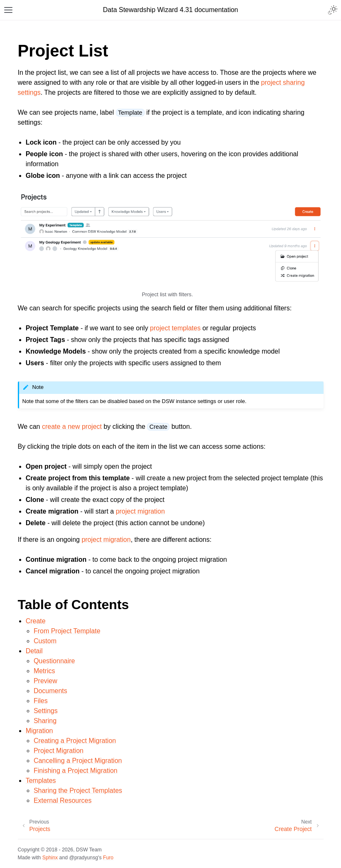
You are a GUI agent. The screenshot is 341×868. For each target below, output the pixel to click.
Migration (39, 731)
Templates (41, 781)
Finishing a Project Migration (76, 771)
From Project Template (67, 631)
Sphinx (50, 858)
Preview (45, 681)
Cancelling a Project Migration (78, 761)
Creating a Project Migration (75, 741)
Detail (34, 651)
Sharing (45, 721)
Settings (46, 711)
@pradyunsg (83, 858)
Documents (50, 691)
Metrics (44, 671)
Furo (108, 858)
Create (36, 621)
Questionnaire (54, 661)
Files (41, 701)
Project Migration (59, 751)
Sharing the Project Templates (78, 791)
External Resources (63, 800)
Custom (45, 641)
